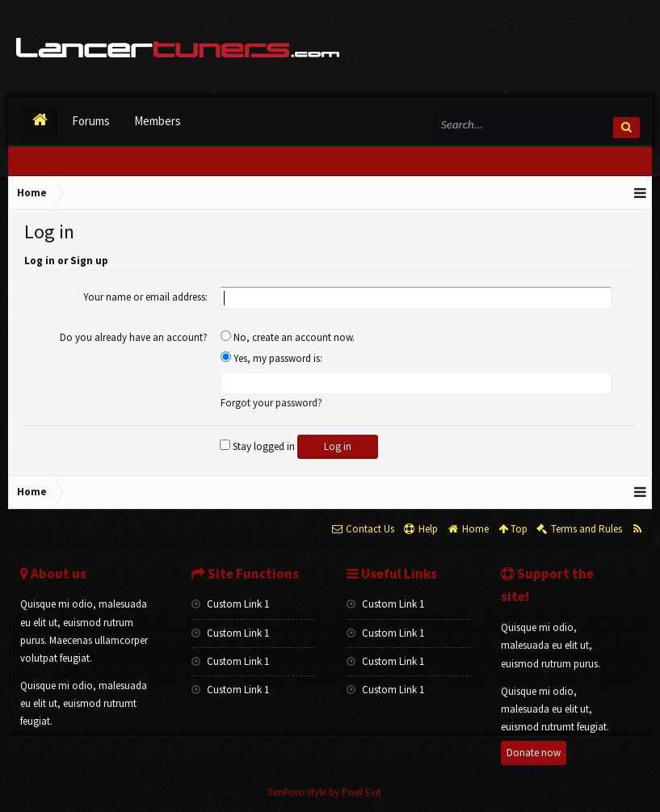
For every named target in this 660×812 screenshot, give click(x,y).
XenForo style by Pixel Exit (324, 792)
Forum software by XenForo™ (140, 792)
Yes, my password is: (271, 358)
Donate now (534, 753)
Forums (91, 121)
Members (158, 121)
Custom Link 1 (230, 604)
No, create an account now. (288, 337)
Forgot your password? (271, 403)
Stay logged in (257, 446)
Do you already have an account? (134, 337)
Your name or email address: (145, 297)
